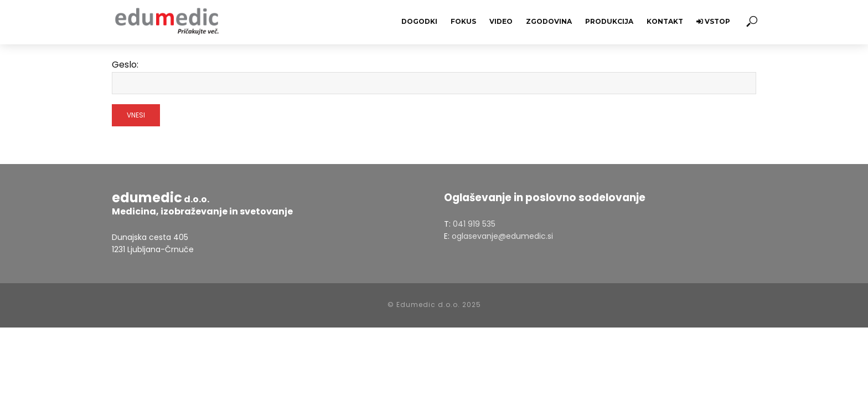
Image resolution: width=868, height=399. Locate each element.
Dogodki (419, 21)
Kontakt (665, 21)
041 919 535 (474, 224)
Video (501, 21)
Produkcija (609, 21)
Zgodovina (549, 21)
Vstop (713, 21)
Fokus (463, 21)
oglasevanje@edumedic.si (502, 236)
